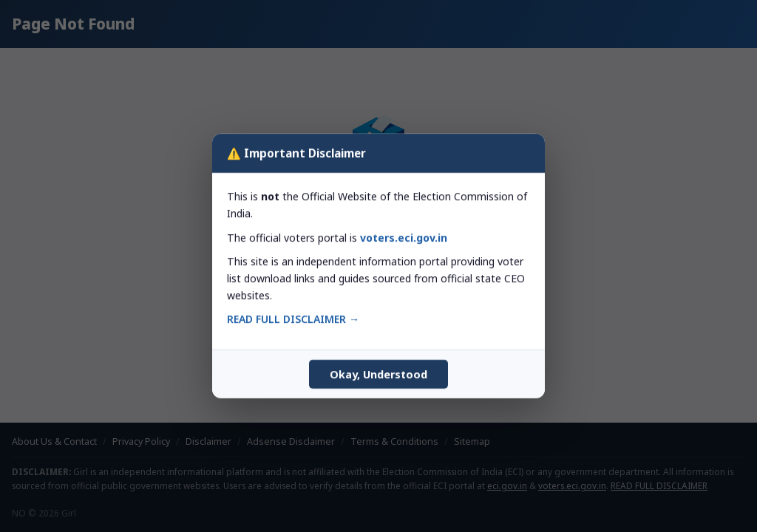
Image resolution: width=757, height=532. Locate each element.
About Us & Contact (54, 441)
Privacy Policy (141, 441)
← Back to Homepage (378, 304)
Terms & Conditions (394, 441)
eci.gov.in (507, 485)
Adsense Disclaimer (291, 441)
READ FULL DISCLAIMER (659, 485)
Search (493, 262)
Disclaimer (208, 441)
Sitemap (472, 441)
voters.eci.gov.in (572, 485)
